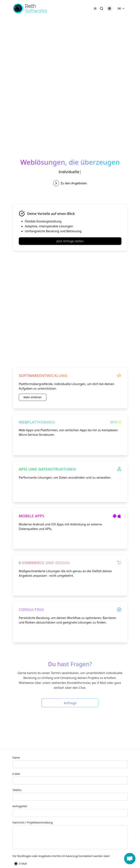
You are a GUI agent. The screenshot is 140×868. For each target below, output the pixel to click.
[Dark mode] (109, 8)
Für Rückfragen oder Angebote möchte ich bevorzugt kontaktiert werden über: (61, 856)
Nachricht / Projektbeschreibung (33, 822)
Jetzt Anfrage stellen (70, 241)
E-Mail (16, 774)
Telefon (17, 790)
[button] (130, 859)
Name (16, 758)
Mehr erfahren (33, 397)
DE (121, 8)
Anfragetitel (20, 806)
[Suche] (102, 8)
